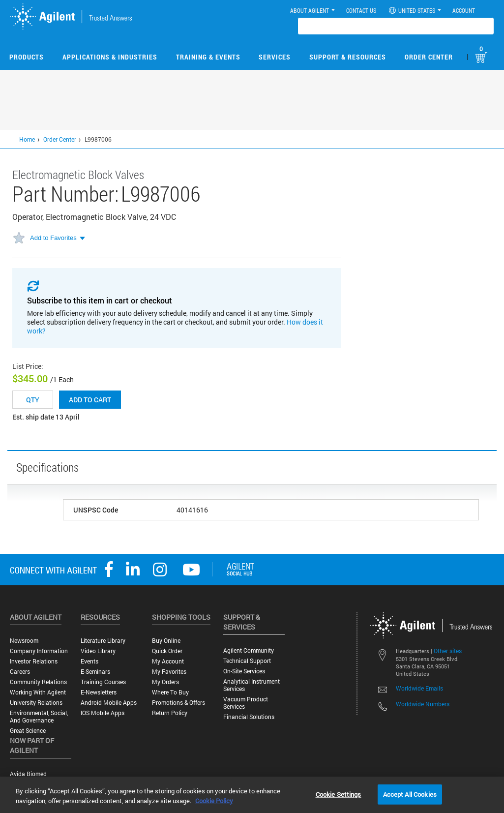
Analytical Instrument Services (252, 685)
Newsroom (24, 641)
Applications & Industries (110, 57)
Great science (28, 731)
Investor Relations (34, 661)
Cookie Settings (339, 794)
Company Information (39, 651)
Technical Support (247, 661)
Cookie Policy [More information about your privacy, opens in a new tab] (214, 801)
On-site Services (244, 671)
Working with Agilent (38, 692)
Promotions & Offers (178, 703)
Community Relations (38, 682)
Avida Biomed (28, 774)
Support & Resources (348, 57)
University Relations (36, 703)
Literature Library (103, 641)
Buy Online (166, 641)
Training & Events (208, 57)
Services (275, 57)
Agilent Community (249, 650)
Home (27, 139)
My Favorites (169, 672)
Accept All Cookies (410, 794)
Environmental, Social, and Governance (39, 717)
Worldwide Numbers (423, 704)
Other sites (448, 651)
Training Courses (103, 682)
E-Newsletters (99, 692)
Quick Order (167, 651)
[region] (252, 795)
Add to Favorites (53, 238)
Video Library (98, 651)
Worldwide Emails (419, 688)
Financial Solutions (249, 717)
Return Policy (170, 713)
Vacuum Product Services (246, 703)
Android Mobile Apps (109, 703)
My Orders (165, 682)
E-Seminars (95, 672)
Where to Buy (170, 692)
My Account (168, 661)
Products (27, 57)
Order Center (429, 57)
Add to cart (90, 400)
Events (89, 661)
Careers (20, 672)
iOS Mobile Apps (103, 713)
